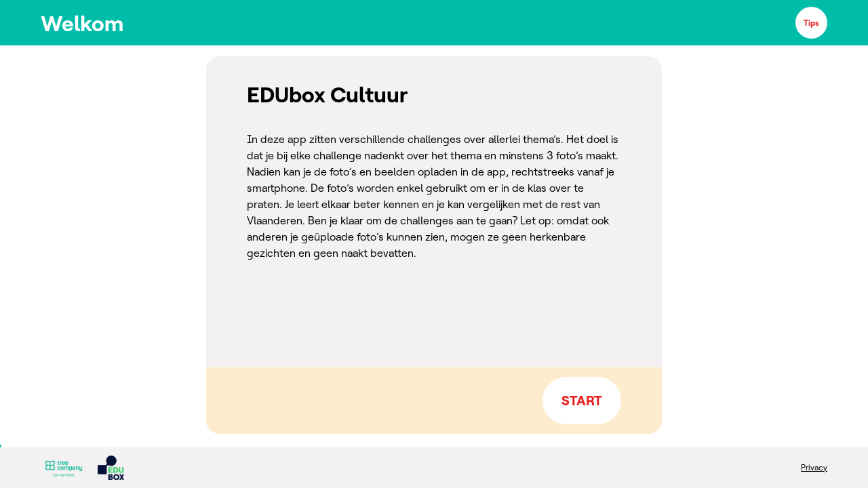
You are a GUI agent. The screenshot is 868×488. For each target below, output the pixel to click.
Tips (811, 23)
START (582, 400)
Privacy (814, 467)
